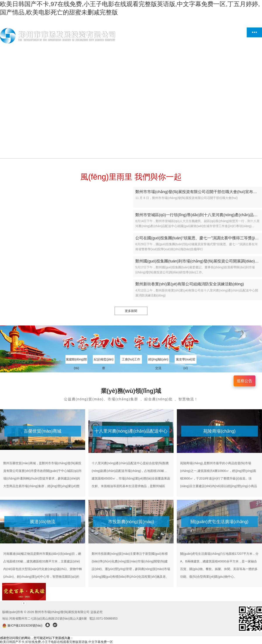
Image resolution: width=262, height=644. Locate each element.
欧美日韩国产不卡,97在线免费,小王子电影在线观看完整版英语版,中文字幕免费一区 (56, 642)
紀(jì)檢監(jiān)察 (104, 361)
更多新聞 (131, 311)
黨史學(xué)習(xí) (186, 361)
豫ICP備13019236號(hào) (23, 625)
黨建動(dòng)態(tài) (76, 361)
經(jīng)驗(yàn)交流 (158, 361)
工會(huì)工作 (131, 359)
